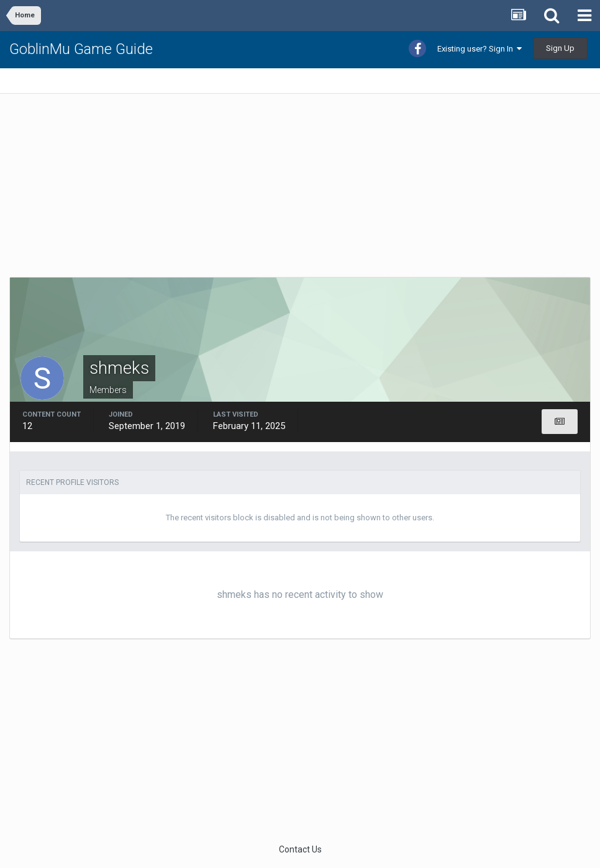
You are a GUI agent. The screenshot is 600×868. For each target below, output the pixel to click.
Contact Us (300, 849)
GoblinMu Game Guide (81, 49)
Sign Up (560, 48)
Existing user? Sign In (480, 49)
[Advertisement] (155, 190)
